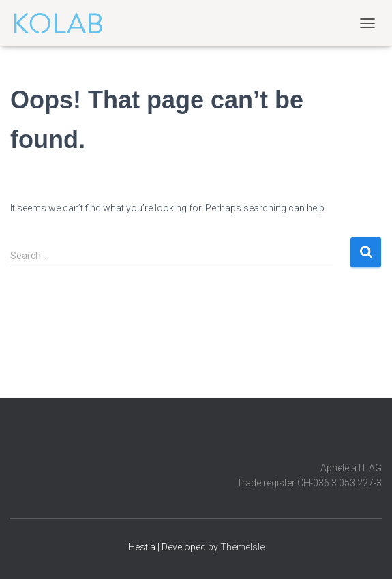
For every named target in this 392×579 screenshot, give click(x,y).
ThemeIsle (242, 547)
